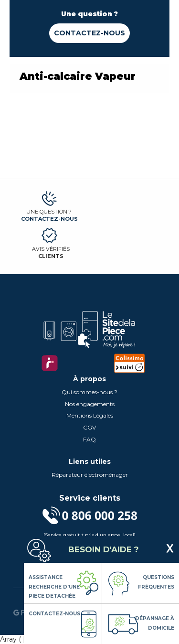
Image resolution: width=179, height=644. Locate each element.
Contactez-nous (89, 33)
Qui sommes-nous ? (89, 392)
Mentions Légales (90, 415)
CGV (89, 427)
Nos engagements (90, 404)
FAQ (89, 439)
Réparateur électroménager (90, 475)
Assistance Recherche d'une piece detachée (54, 587)
